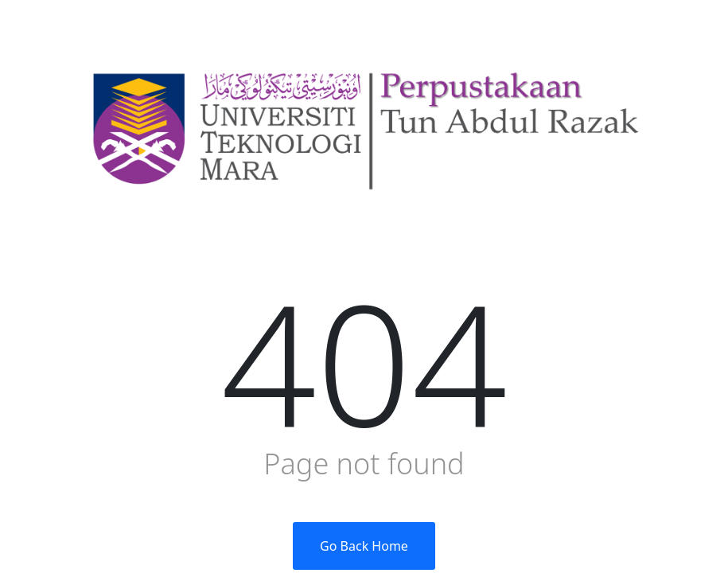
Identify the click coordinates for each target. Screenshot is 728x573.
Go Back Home (364, 546)
